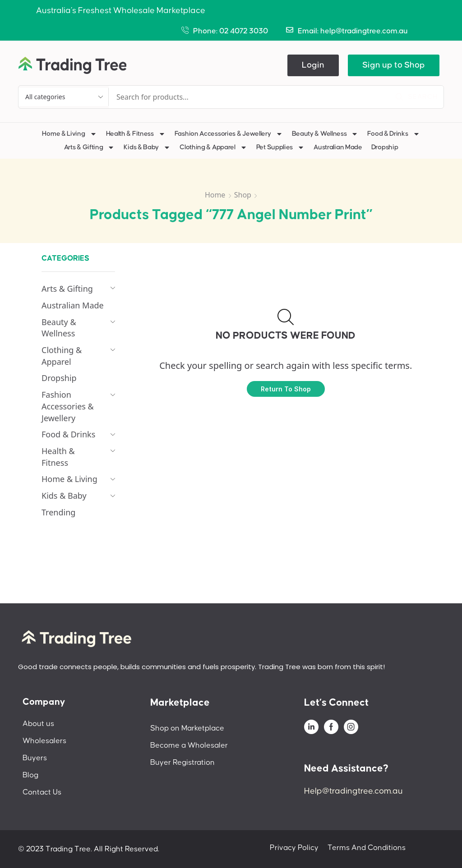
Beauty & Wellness (325, 134)
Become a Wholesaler (189, 745)
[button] (313, 65)
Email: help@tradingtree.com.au (353, 31)
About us (38, 724)
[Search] (416, 97)
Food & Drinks (393, 134)
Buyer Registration (182, 762)
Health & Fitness (136, 134)
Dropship (385, 147)
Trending (58, 512)
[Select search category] (64, 97)
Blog (30, 775)
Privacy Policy (294, 848)
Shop (243, 195)
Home (215, 195)
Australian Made (338, 147)
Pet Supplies (280, 147)
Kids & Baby (147, 147)
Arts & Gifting (90, 147)
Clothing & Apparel (213, 147)
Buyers (35, 758)
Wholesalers (44, 741)
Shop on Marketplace (187, 728)
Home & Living (69, 134)
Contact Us (42, 792)
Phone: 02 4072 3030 (231, 31)
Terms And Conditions (367, 848)
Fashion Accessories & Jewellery (229, 134)
